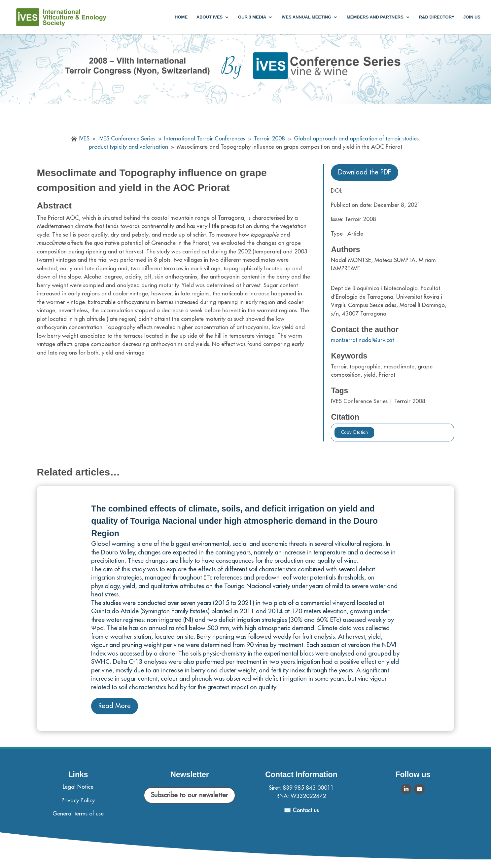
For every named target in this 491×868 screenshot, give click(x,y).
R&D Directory (437, 17)
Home (181, 17)
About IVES (210, 17)
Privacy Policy (78, 800)
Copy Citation (354, 432)
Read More (115, 706)
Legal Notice (78, 787)
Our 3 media (252, 17)
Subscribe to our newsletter (190, 795)
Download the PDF (365, 172)
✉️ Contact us (301, 810)
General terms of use (78, 814)
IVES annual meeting (306, 17)
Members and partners (375, 17)
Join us (472, 17)
